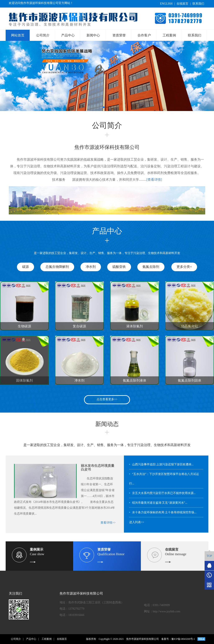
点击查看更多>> (107, 399)
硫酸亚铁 (119, 267)
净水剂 (91, 267)
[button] (104, 107)
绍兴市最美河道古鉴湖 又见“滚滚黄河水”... (160, 503)
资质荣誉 (119, 35)
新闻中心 (93, 35)
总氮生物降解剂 (57, 267)
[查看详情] (154, 180)
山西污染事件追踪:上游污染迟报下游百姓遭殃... (163, 464)
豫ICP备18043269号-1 (183, 639)
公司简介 (43, 35)
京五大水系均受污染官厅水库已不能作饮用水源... (164, 493)
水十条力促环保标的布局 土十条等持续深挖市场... (164, 512)
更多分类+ (184, 267)
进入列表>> (137, 522)
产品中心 (68, 35)
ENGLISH (166, 4)
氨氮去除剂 (151, 267)
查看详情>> (108, 523)
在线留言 (182, 4)
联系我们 (198, 4)
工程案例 (169, 35)
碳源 (25, 267)
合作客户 (144, 35)
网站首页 (18, 35)
